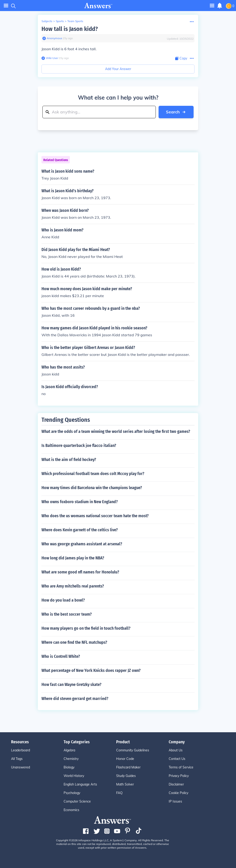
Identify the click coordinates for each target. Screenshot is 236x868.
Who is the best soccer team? (67, 614)
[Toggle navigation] (212, 5)
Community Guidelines (133, 750)
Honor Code (125, 759)
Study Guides (126, 776)
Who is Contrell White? (61, 656)
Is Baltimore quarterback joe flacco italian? (79, 446)
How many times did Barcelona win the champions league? (92, 488)
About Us (176, 750)
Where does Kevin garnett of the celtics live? (80, 530)
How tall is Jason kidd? (70, 29)
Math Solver (125, 784)
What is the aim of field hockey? (69, 460)
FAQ (119, 793)
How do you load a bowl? (63, 600)
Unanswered (21, 767)
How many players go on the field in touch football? (86, 628)
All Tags (17, 759)
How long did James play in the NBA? (73, 558)
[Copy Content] (181, 58)
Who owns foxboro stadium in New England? (80, 502)
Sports (60, 21)
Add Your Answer (118, 69)
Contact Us (177, 759)
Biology (69, 767)
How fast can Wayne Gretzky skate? (71, 685)
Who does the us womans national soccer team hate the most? (95, 516)
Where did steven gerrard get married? (75, 699)
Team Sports (75, 21)
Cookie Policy (178, 793)
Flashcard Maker (128, 767)
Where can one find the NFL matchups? (74, 642)
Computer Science (77, 801)
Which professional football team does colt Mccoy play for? (93, 474)
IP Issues (175, 801)
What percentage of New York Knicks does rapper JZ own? (91, 670)
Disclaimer (176, 784)
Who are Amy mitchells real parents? (73, 586)
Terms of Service (181, 767)
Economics (71, 810)
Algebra (69, 750)
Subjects (47, 21)
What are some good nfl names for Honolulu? (80, 572)
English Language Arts (80, 784)
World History (74, 776)
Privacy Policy (179, 776)
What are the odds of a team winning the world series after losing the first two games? (116, 431)
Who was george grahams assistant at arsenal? (82, 544)
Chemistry (71, 759)
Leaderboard (21, 750)
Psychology (72, 793)
